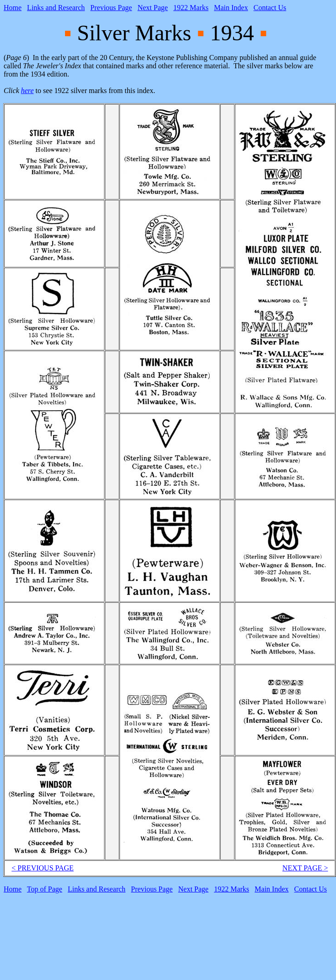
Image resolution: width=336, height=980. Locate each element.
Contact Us (270, 8)
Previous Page (111, 8)
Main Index (231, 8)
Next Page (152, 8)
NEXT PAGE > (305, 868)
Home (13, 8)
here (27, 91)
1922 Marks (191, 8)
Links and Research (56, 8)
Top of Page (45, 889)
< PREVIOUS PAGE (43, 868)
